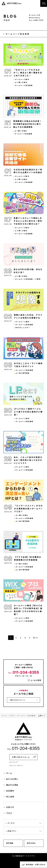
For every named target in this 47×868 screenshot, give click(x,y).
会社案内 (10, 791)
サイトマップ (14, 762)
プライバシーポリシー (16, 765)
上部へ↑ (42, 716)
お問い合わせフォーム (17, 700)
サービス (11, 823)
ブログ (9, 813)
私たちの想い (12, 779)
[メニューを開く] (44, 3)
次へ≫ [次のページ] (35, 638)
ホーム (9, 773)
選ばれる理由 (12, 785)
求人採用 (10, 797)
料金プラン (12, 831)
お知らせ (10, 807)
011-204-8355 (24, 672)
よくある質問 (36, 680)
